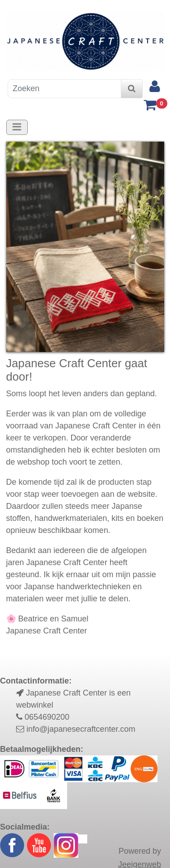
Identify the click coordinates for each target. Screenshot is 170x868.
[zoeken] (132, 89)
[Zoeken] (64, 89)
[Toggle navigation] (17, 127)
